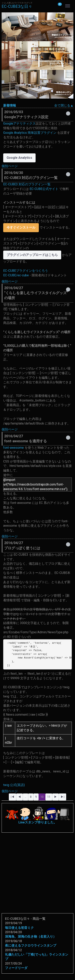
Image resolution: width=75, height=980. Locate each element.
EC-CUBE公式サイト (44, 189)
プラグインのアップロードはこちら (32, 255)
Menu (68, 4)
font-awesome (13, 448)
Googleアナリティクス (19, 123)
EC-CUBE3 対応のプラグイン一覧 (27, 184)
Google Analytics (19, 158)
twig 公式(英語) (14, 785)
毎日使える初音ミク (19, 928)
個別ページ (10, 166)
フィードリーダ (16, 968)
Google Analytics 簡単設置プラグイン (30, 133)
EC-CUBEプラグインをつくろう (26, 271)
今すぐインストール (21, 227)
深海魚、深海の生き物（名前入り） (31, 937)
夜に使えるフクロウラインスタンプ (31, 946)
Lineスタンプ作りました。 (37, 815)
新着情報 (10, 105)
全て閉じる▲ (64, 105)
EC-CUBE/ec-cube (16, 275)
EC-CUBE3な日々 (17, 6)
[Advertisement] (37, 870)
